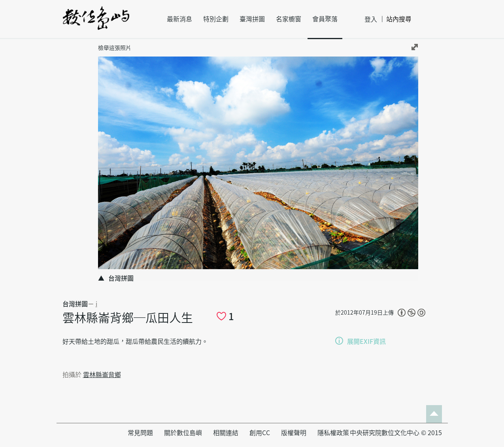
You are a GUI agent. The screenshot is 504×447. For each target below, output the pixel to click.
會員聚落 (325, 19)
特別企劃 (216, 19)
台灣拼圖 (75, 304)
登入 (371, 19)
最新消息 (179, 19)
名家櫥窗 (289, 19)
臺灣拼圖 (252, 19)
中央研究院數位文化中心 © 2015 (396, 433)
